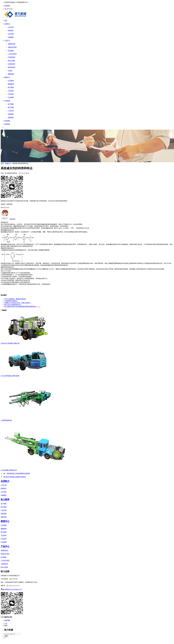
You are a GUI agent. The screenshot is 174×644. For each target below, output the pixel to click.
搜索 (6, 636)
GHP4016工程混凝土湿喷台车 (10, 343)
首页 (6, 20)
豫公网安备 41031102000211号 (11, 589)
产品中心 (7, 41)
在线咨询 (8, 219)
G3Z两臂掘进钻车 (6, 420)
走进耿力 (7, 24)
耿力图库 (7, 101)
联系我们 (7, 124)
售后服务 (7, 121)
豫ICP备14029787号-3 (13, 586)
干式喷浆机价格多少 (11, 301)
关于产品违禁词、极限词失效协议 (15, 299)
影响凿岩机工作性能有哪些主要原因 (18, 473)
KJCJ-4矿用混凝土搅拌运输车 (10, 376)
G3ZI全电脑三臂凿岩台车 (9, 470)
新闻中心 (7, 77)
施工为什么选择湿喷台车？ (13, 305)
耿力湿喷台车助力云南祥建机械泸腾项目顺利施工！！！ (22, 307)
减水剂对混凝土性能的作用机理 (16, 477)
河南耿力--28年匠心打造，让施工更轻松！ (18, 303)
